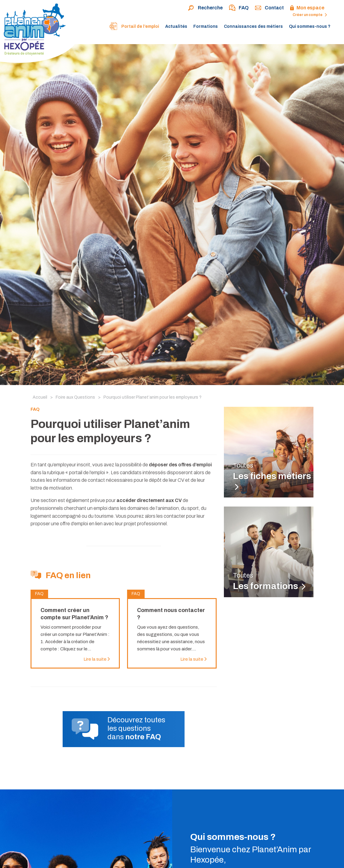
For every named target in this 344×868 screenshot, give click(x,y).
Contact (269, 8)
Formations (206, 26)
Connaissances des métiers (253, 26)
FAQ (239, 8)
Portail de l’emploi (134, 27)
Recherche (205, 8)
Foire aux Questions (75, 397)
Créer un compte (310, 15)
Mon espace (307, 8)
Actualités (176, 26)
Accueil (40, 397)
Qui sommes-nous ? (310, 26)
